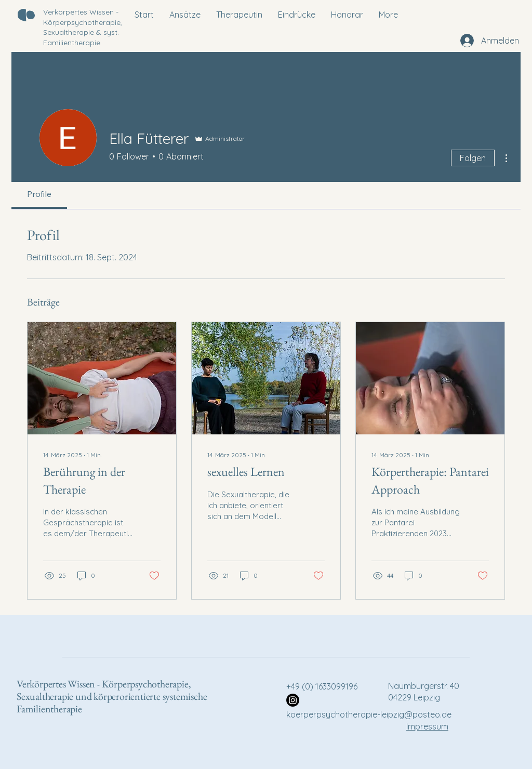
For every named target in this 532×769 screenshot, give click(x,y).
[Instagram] (293, 700)
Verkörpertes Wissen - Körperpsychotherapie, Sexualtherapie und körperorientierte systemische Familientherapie (112, 696)
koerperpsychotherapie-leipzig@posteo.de (369, 714)
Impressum (427, 726)
